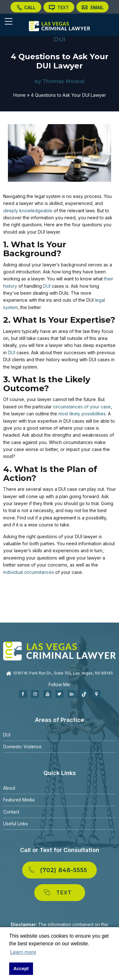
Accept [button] (21, 969)
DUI (60, 39)
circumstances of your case (82, 406)
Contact (11, 811)
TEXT (59, 8)
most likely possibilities (82, 413)
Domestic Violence (23, 746)
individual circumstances (29, 571)
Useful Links (16, 823)
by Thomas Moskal (60, 81)
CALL (27, 8)
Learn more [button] (23, 952)
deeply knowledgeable (28, 210)
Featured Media (20, 799)
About (9, 788)
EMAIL (91, 8)
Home (20, 94)
